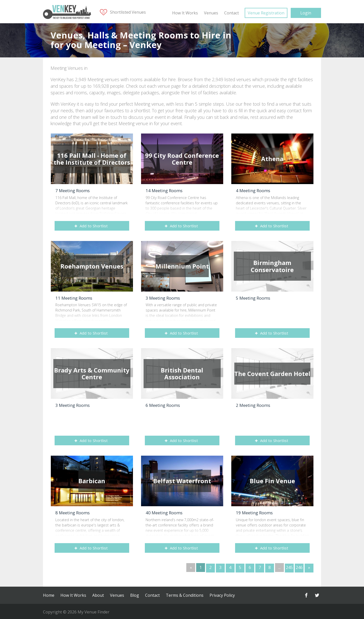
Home (49, 594)
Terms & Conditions (185, 594)
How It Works (185, 13)
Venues (211, 13)
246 (299, 567)
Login (306, 13)
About (98, 594)
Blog (135, 594)
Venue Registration (266, 13)
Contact (232, 13)
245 (289, 567)
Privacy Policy (222, 594)
